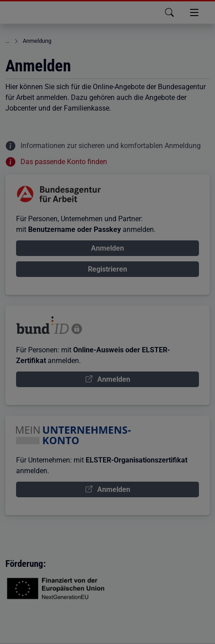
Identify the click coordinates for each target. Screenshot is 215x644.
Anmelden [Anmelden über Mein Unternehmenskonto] (114, 489)
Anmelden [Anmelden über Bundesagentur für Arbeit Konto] (107, 248)
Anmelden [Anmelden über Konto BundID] (114, 379)
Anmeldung (37, 41)
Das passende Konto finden (64, 162)
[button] (151, 12)
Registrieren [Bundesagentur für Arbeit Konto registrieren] (107, 269)
